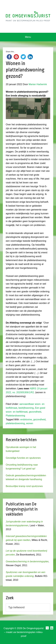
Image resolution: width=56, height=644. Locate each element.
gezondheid (35, 412)
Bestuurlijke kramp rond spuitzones (24, 486)
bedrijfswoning (26, 408)
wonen (30, 423)
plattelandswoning (15, 423)
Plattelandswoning (15, 416)
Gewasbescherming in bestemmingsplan (27, 561)
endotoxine (26, 419)
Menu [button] (28, 37)
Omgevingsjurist (28, 16)
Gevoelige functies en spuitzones (23, 458)
